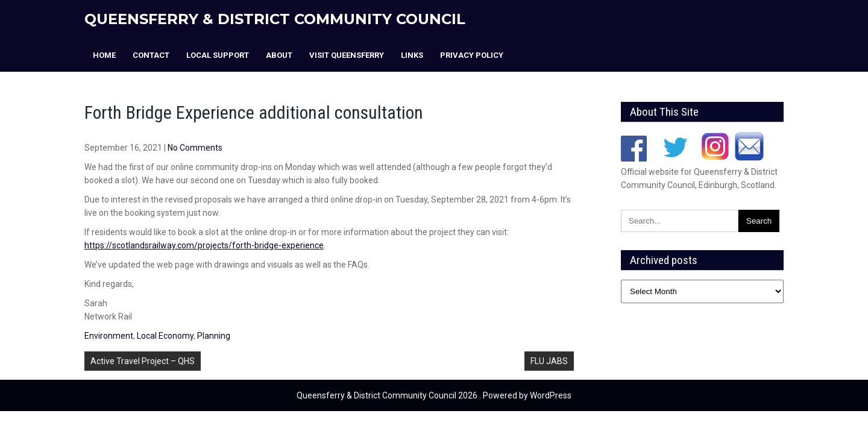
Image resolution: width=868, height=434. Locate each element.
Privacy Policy (472, 55)
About (279, 55)
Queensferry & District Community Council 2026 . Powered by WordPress (434, 395)
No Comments (195, 148)
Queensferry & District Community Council (275, 19)
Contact (151, 55)
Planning (214, 336)
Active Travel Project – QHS (143, 361)
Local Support (218, 55)
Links (412, 55)
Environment (109, 336)
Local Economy (165, 336)
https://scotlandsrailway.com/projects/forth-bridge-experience (204, 245)
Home (104, 55)
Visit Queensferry (347, 55)
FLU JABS (549, 361)
